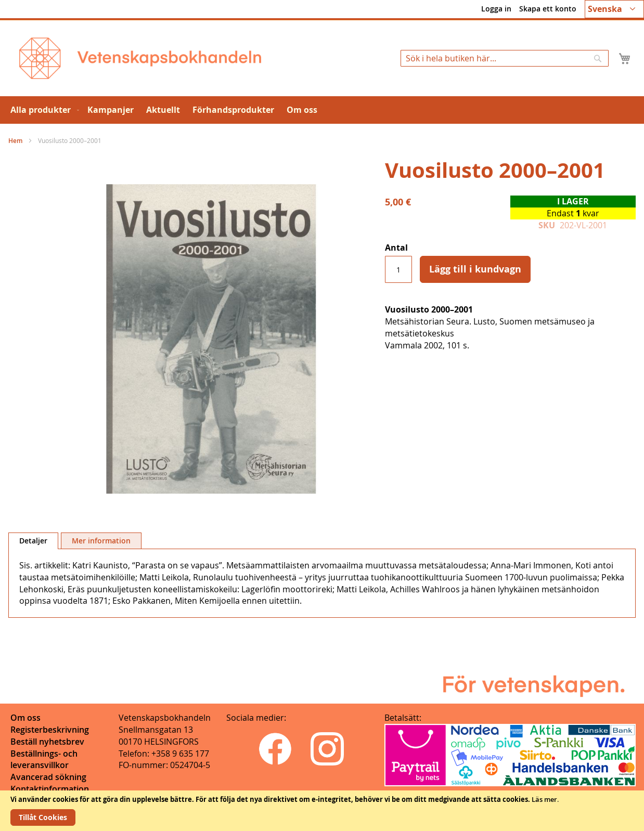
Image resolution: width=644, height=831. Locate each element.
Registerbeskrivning (50, 730)
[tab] (33, 541)
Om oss (25, 718)
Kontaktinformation (50, 789)
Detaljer (33, 541)
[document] (322, 811)
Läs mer (544, 799)
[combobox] (505, 58)
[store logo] (140, 58)
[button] (614, 9)
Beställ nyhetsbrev (47, 742)
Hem (15, 141)
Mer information (101, 541)
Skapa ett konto (548, 9)
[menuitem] (43, 110)
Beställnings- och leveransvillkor (44, 759)
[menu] (322, 110)
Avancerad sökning (48, 777)
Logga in (496, 9)
